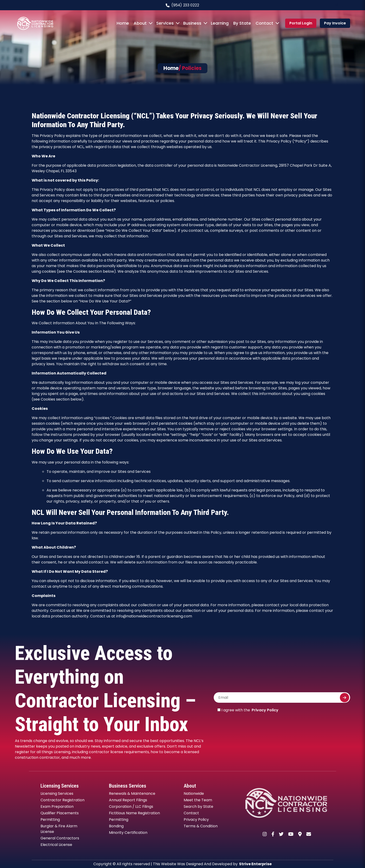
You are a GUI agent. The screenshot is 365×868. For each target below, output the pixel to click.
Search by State (198, 807)
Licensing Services (57, 793)
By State (242, 23)
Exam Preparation (57, 807)
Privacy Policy (265, 710)
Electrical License (56, 845)
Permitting (50, 820)
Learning (220, 23)
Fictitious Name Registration (134, 813)
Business (192, 23)
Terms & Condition (201, 826)
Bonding (116, 826)
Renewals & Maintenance (132, 793)
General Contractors (60, 838)
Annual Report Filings (128, 800)
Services (165, 23)
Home (123, 23)
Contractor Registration (63, 800)
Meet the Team (198, 800)
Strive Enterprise (255, 864)
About (140, 23)
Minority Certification (128, 833)
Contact (264, 23)
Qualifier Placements (60, 813)
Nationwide (194, 793)
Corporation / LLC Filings (131, 807)
